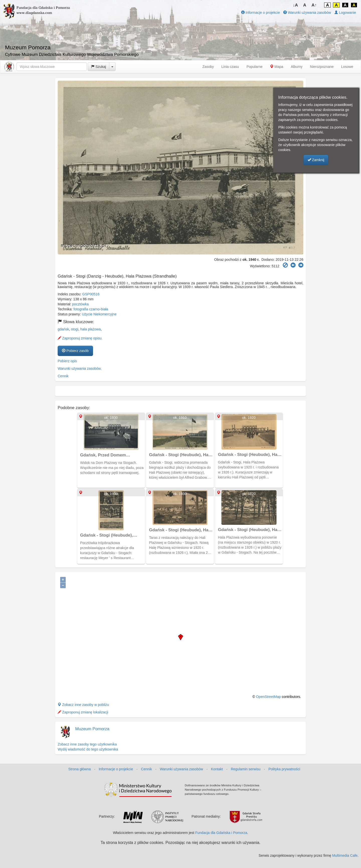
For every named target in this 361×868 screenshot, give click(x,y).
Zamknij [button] (316, 160)
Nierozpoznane (322, 67)
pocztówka (80, 304)
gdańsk (63, 329)
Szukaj (99, 67)
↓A (295, 5)
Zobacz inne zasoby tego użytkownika (87, 744)
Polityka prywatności (284, 769)
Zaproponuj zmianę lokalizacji (83, 712)
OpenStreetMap (268, 697)
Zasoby (208, 67)
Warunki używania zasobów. (80, 368)
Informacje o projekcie (261, 13)
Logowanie (345, 13)
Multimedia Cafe (345, 855)
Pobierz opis (67, 361)
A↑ (314, 5)
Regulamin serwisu (246, 769)
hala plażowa (91, 329)
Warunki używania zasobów (307, 13)
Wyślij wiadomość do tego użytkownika (88, 749)
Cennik (63, 376)
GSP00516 (91, 294)
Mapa (277, 67)
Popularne (254, 67)
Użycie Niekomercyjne (99, 314)
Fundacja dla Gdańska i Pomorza (221, 833)
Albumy (297, 67)
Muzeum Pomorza (92, 729)
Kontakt (217, 769)
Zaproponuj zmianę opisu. (80, 338)
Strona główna (80, 769)
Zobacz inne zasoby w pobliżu (83, 705)
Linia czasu (230, 67)
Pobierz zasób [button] (75, 351)
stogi (75, 329)
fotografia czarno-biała (91, 309)
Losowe (347, 67)
